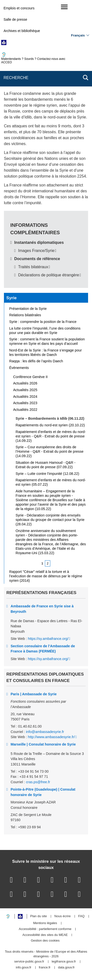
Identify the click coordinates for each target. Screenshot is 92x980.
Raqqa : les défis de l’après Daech (36, 361)
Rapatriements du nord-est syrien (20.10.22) (50, 425)
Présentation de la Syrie (28, 309)
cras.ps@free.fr (38, 782)
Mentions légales (45, 923)
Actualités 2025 (25, 390)
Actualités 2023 (25, 403)
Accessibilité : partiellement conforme (45, 929)
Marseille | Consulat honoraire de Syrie (43, 744)
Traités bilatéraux (33, 267)
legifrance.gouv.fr (64, 962)
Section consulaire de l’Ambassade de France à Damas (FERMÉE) (43, 649)
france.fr (45, 968)
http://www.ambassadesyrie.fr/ (51, 737)
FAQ (81, 916)
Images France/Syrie (36, 251)
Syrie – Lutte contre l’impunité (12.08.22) (47, 474)
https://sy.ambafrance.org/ (48, 639)
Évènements (19, 368)
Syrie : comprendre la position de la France (43, 322)
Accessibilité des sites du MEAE (45, 935)
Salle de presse (15, 19)
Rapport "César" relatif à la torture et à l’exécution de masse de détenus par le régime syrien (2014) (46, 576)
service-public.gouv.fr (29, 962)
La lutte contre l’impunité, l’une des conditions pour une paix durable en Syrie (45, 331)
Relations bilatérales (25, 315)
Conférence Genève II (31, 377)
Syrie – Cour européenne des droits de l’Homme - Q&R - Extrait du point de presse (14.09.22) (50, 451)
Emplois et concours (19, 8)
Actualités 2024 (25, 397)
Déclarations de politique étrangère (49, 275)
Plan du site (39, 916)
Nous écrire (63, 916)
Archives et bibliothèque (22, 31)
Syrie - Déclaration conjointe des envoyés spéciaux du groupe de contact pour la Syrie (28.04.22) (50, 520)
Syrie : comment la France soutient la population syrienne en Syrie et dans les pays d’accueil (47, 341)
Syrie (12, 298)
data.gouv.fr (66, 968)
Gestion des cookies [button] (45, 941)
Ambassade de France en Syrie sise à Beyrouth (42, 609)
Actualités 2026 (25, 383)
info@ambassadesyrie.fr (45, 732)
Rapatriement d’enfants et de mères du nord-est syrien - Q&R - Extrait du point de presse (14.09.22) (51, 436)
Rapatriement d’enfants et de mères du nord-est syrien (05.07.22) (51, 482)
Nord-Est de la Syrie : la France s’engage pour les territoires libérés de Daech (46, 352)
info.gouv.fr (23, 968)
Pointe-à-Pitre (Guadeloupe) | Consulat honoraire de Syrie (43, 792)
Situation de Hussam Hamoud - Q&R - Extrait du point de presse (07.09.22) (46, 465)
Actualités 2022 (25, 410)
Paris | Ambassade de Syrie (33, 694)
